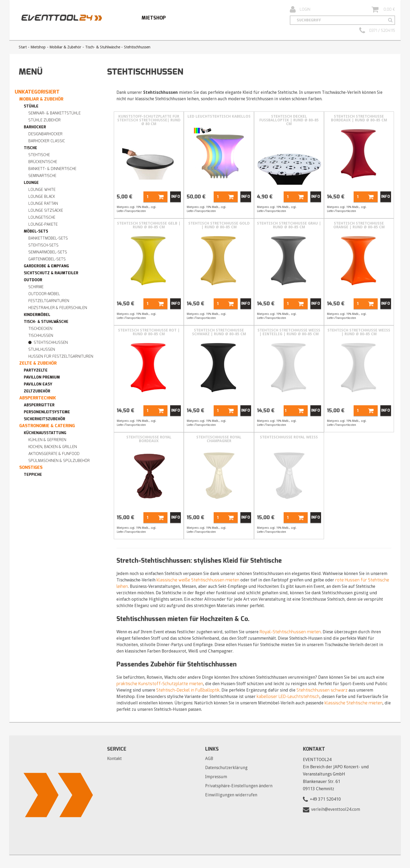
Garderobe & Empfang (46, 266)
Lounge (31, 183)
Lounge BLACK (42, 197)
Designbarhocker (45, 134)
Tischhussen (41, 336)
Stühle (31, 106)
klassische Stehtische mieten (354, 703)
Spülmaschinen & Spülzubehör (59, 461)
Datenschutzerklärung (226, 768)
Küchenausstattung (45, 433)
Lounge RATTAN (43, 204)
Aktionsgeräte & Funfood (54, 454)
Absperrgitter (39, 405)
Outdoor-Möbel (44, 294)
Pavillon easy (38, 384)
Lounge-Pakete (43, 224)
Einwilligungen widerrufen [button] (231, 795)
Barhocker (35, 127)
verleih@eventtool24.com (336, 809)
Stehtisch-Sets (43, 245)
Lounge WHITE (42, 190)
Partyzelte (36, 370)
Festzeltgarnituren (49, 301)
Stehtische (39, 155)
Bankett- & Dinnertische (52, 169)
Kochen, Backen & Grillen (53, 447)
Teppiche (33, 475)
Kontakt (114, 759)
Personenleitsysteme (47, 412)
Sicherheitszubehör (44, 419)
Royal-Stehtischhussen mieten (290, 632)
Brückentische (43, 162)
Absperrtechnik (38, 398)
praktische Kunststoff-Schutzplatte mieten (160, 684)
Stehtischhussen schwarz (322, 690)
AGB (209, 759)
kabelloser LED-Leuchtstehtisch (288, 697)
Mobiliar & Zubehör (65, 47)
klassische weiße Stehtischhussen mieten (198, 580)
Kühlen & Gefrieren (47, 440)
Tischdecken (40, 329)
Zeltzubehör (37, 391)
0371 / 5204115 (377, 31)
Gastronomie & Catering (47, 426)
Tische (30, 148)
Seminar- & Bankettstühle (54, 113)
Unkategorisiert (37, 92)
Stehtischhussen (51, 343)
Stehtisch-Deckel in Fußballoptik (188, 690)
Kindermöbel (37, 315)
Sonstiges (31, 467)
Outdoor (33, 280)
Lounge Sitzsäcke (46, 211)
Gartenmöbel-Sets (47, 259)
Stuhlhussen (42, 350)
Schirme (36, 287)
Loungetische (42, 217)
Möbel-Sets (36, 231)
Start (23, 47)
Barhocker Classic (47, 141)
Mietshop (154, 18)
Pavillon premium (42, 377)
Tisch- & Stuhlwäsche (103, 47)
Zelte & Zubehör (38, 363)
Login (300, 10)
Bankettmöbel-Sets (48, 238)
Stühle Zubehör (44, 120)
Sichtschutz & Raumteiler (51, 273)
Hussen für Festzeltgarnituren (61, 356)
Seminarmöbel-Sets (48, 252)
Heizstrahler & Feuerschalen (58, 308)
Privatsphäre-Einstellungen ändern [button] (239, 786)
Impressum (216, 777)
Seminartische (42, 176)
